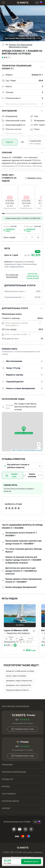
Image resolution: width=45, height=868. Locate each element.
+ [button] (39, 444)
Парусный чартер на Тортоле (17, 690)
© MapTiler (20, 450)
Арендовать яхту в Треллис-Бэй (18, 685)
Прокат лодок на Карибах (16, 676)
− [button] (39, 448)
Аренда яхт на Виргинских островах (20, 671)
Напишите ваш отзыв (22, 729)
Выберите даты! (31, 861)
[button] (22, 67)
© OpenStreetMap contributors (33, 450)
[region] (22, 199)
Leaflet (13, 450)
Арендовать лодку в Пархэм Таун (19, 681)
